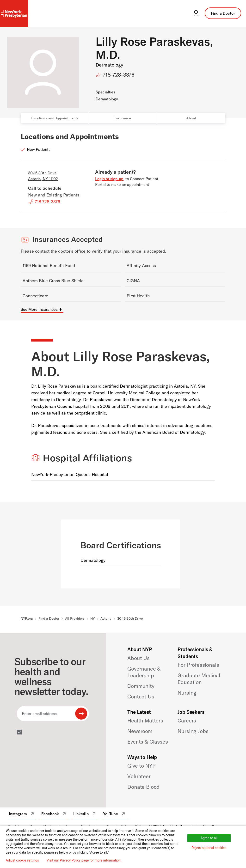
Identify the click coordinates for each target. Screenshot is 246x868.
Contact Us (141, 697)
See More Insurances (39, 309)
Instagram (22, 814)
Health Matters (145, 721)
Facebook (54, 814)
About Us (138, 658)
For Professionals (198, 665)
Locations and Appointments (55, 118)
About (191, 118)
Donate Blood (143, 787)
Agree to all (209, 838)
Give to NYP (141, 766)
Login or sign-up (109, 179)
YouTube (115, 814)
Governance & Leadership (144, 672)
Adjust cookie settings (22, 860)
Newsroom (140, 731)
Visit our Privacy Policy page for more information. (84, 860)
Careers (187, 721)
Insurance (123, 118)
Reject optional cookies (209, 848)
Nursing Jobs (193, 731)
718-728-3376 (119, 75)
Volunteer (139, 776)
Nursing (187, 693)
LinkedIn (85, 814)
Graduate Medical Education (199, 679)
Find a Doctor (223, 13)
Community (141, 686)
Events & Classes (148, 742)
